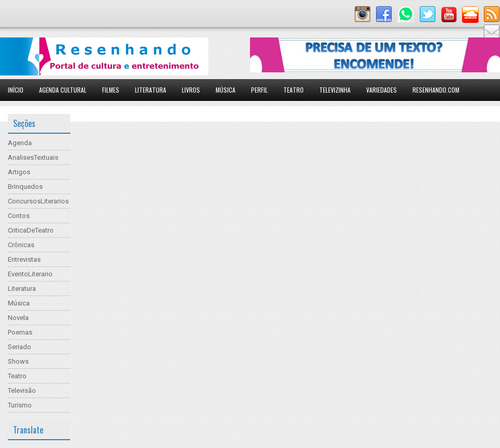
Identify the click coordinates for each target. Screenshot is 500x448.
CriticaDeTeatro (31, 230)
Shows (18, 361)
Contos (19, 216)
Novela (18, 318)
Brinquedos (25, 187)
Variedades (382, 90)
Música (226, 90)
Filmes (111, 90)
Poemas (20, 332)
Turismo (20, 405)
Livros (191, 90)
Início (16, 90)
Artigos (19, 172)
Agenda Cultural (63, 90)
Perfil (259, 90)
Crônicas (21, 245)
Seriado (20, 347)
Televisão (22, 391)
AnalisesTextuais (33, 157)
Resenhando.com (436, 90)
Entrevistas (24, 259)
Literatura (151, 90)
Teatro (293, 90)
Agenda (20, 143)
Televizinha (335, 90)
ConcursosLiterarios (38, 201)
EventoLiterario (30, 274)
